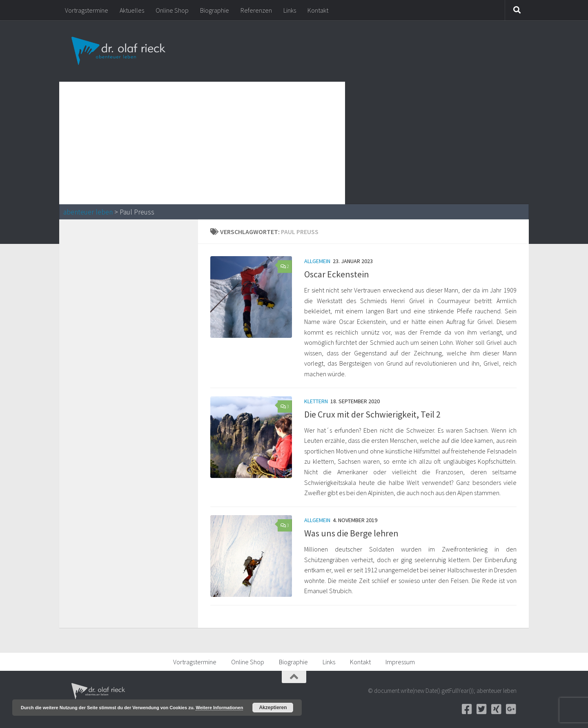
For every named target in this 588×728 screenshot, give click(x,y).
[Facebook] (467, 709)
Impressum (400, 662)
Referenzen (256, 10)
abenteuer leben (88, 212)
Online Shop (172, 10)
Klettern (316, 401)
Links (290, 10)
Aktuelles (132, 10)
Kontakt (318, 10)
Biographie (215, 10)
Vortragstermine (87, 10)
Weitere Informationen (219, 708)
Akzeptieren (273, 708)
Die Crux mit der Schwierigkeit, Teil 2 (372, 414)
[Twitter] (481, 709)
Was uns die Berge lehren (351, 533)
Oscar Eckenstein (337, 274)
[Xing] (496, 709)
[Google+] (511, 709)
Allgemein (317, 261)
